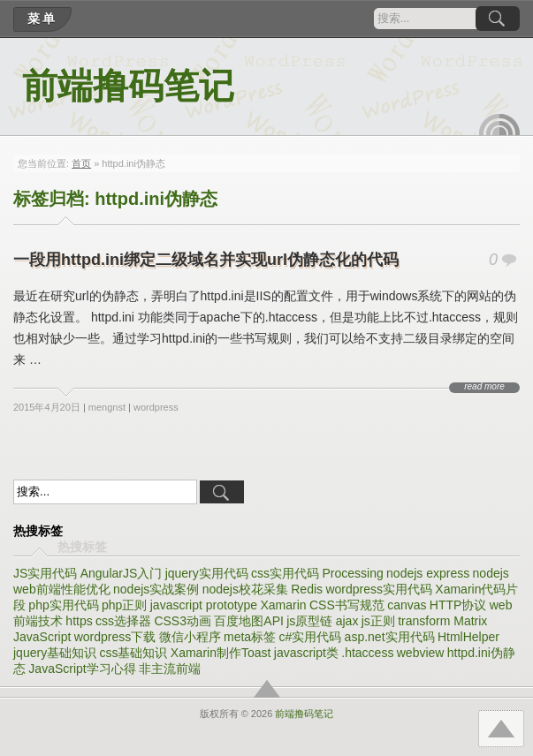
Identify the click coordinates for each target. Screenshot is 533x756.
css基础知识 (133, 653)
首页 (81, 163)
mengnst (107, 407)
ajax (347, 621)
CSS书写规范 (347, 605)
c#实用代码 (310, 637)
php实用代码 (63, 605)
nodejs (491, 573)
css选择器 (123, 621)
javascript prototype (204, 605)
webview (421, 653)
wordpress (156, 407)
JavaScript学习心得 (82, 669)
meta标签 (250, 637)
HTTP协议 (458, 605)
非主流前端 (170, 669)
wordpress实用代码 (379, 589)
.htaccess (367, 653)
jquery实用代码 (207, 573)
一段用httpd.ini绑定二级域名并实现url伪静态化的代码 (206, 260)
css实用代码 (285, 573)
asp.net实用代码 (390, 637)
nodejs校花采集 (245, 589)
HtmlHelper (468, 637)
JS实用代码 (45, 573)
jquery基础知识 (55, 653)
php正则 (124, 605)
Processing (352, 573)
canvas (407, 605)
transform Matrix (442, 621)
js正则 (378, 621)
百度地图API (249, 621)
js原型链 (309, 621)
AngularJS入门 (122, 573)
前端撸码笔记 (128, 86)
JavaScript (42, 637)
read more (484, 387)
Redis (307, 589)
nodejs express (428, 573)
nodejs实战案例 (156, 589)
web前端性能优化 (62, 589)
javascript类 (306, 653)
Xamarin (284, 605)
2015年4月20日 (47, 407)
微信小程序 (190, 637)
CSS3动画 (183, 621)
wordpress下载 (115, 637)
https (79, 621)
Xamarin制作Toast (221, 653)
